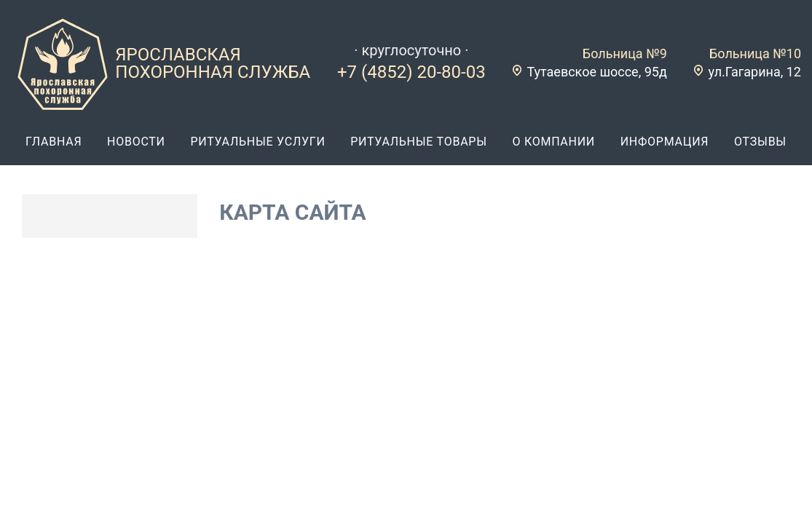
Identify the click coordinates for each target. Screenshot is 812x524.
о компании (553, 142)
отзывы (760, 142)
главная (54, 142)
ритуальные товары (419, 142)
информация (665, 142)
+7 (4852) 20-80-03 (411, 72)
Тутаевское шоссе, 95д (596, 72)
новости (136, 142)
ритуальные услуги (257, 142)
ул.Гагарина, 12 (754, 72)
